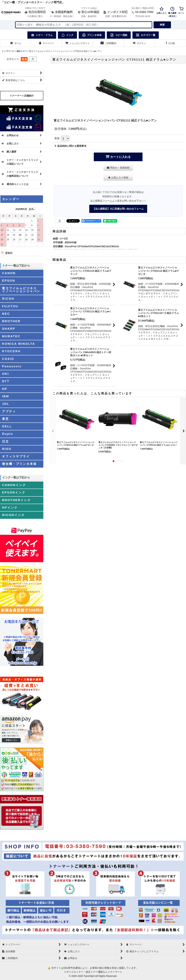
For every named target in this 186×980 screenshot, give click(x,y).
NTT (6, 381)
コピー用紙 (119, 35)
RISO (7, 449)
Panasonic (12, 366)
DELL (7, 426)
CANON (9, 273)
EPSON (9, 281)
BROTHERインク (16, 500)
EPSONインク (14, 492)
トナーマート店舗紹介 (22, 96)
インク (67, 35)
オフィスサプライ (16, 456)
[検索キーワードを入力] (84, 25)
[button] (170, 43)
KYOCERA (11, 351)
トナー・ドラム (42, 35)
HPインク (10, 508)
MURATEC (11, 336)
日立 (6, 441)
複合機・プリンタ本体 (19, 464)
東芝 (6, 419)
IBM (6, 396)
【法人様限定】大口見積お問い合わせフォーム (118, 209)
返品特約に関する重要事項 (70, 146)
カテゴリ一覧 (146, 35)
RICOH (8, 299)
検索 (162, 25)
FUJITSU (10, 306)
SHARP (9, 329)
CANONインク (14, 485)
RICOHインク (13, 515)
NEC (6, 314)
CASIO (8, 359)
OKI (6, 374)
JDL (6, 404)
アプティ (9, 411)
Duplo (8, 434)
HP (5, 389)
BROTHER (11, 321)
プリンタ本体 (92, 35)
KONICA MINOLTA (19, 344)
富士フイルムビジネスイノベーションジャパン (21, 290)
